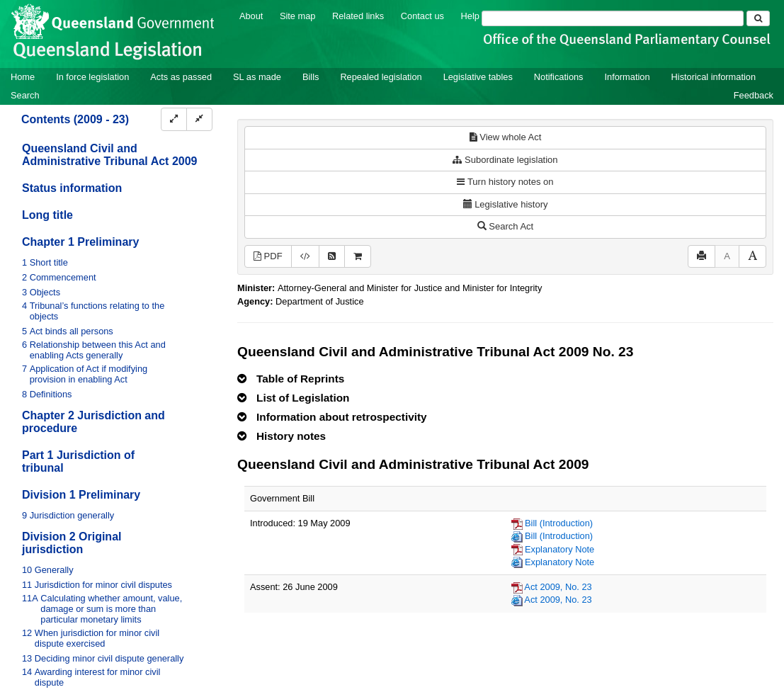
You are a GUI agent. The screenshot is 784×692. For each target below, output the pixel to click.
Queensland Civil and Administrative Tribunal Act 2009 (109, 155)
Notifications (559, 77)
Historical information (714, 77)
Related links (358, 16)
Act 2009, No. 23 (558, 587)
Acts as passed (181, 77)
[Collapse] (199, 119)
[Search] (613, 18)
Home (23, 77)
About (251, 16)
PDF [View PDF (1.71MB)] (268, 256)
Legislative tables (478, 77)
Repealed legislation (381, 77)
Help (470, 16)
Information (627, 77)
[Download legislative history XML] (305, 257)
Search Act (505, 226)
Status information (72, 188)
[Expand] (174, 119)
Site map (298, 16)
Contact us (422, 16)
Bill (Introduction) (559, 523)
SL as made (257, 77)
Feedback (754, 95)
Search (25, 95)
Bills (311, 77)
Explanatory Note (559, 549)
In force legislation (92, 77)
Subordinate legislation (505, 160)
